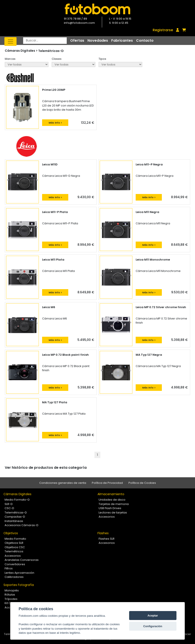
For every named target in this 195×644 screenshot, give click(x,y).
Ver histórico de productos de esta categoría (46, 468)
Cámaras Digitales (17, 494)
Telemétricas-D (51, 51)
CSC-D (9, 508)
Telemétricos (14, 551)
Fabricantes (122, 40)
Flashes (103, 533)
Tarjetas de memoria (114, 504)
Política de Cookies (142, 483)
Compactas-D (15, 517)
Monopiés (12, 590)
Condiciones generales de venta (63, 483)
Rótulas (10, 595)
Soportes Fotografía (19, 585)
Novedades (98, 40)
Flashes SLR (107, 539)
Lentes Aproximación (19, 573)
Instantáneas (14, 521)
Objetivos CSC (15, 547)
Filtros (9, 568)
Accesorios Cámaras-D (21, 525)
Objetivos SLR (14, 543)
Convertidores (15, 564)
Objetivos (11, 533)
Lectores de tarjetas (113, 513)
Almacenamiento (111, 494)
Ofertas (77, 40)
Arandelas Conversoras (22, 560)
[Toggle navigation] (10, 41)
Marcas (10, 59)
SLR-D (9, 504)
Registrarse (163, 30)
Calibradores (14, 577)
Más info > (55, 123)
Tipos (102, 59)
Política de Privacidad (107, 483)
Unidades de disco (112, 500)
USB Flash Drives (110, 508)
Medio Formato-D (17, 500)
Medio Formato (15, 539)
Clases (57, 59)
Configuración (153, 626)
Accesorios (107, 517)
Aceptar (153, 616)
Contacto (145, 40)
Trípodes (11, 599)
